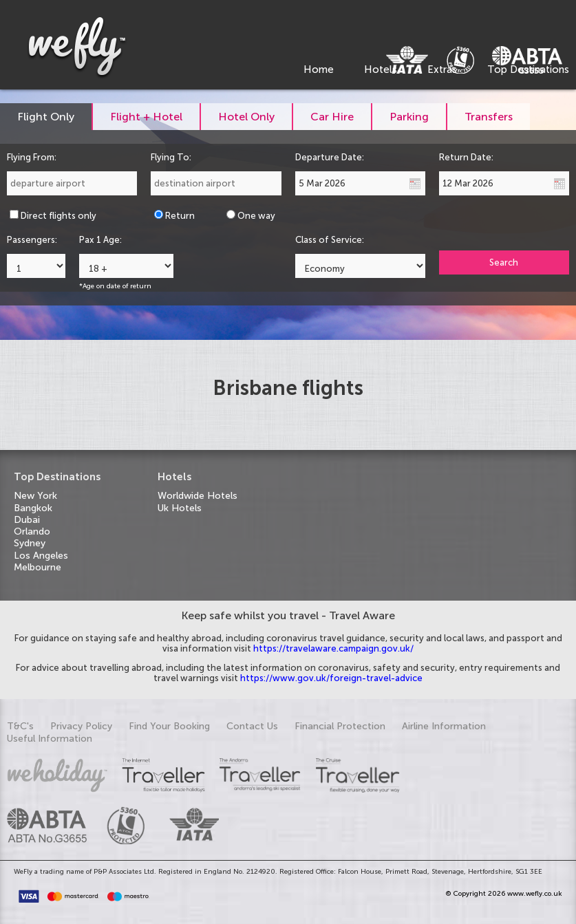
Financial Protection (340, 726)
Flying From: (32, 157)
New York (35, 496)
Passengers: (32, 240)
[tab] (46, 117)
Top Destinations (528, 69)
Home (319, 69)
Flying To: (171, 157)
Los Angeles (41, 556)
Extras (442, 69)
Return (180, 216)
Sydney (30, 543)
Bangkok (33, 508)
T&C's (20, 726)
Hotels (381, 69)
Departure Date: (330, 157)
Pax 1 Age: (100, 240)
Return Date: (466, 157)
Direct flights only (58, 216)
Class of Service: (330, 240)
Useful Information (50, 739)
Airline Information (444, 726)
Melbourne (38, 567)
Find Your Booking (169, 726)
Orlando (32, 531)
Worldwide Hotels (198, 496)
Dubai (27, 520)
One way (256, 216)
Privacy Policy (81, 726)
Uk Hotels (180, 508)
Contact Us (252, 726)
